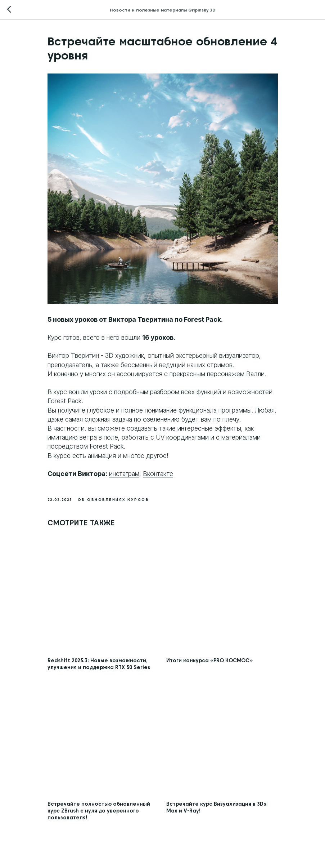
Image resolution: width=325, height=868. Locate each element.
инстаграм (124, 474)
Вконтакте (158, 474)
